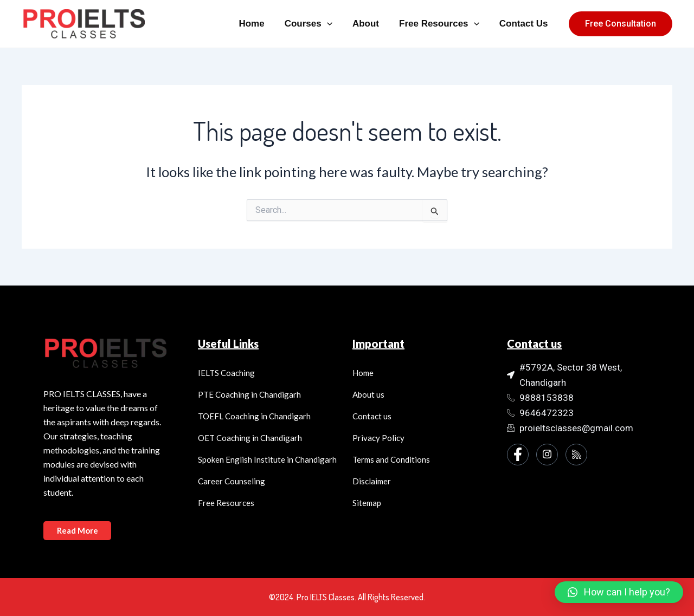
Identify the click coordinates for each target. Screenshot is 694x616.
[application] (332, 24)
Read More (78, 530)
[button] (619, 592)
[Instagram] (547, 455)
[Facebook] (518, 455)
